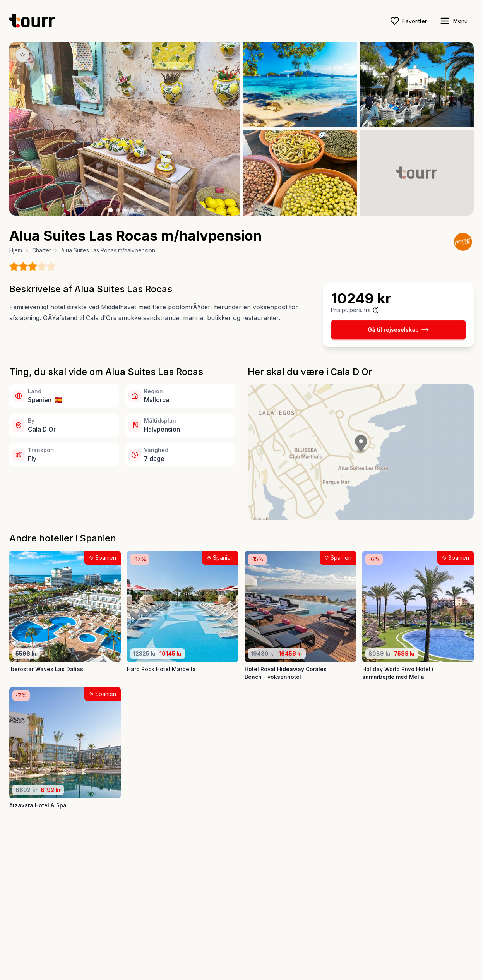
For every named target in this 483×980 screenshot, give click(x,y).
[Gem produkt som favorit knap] (22, 55)
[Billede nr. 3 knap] (125, 210)
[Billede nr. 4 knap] (132, 210)
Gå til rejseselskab (398, 330)
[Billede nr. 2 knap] (118, 210)
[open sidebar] (453, 21)
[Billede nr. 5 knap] (139, 210)
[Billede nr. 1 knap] (111, 210)
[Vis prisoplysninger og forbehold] (376, 310)
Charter (42, 250)
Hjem (16, 250)
